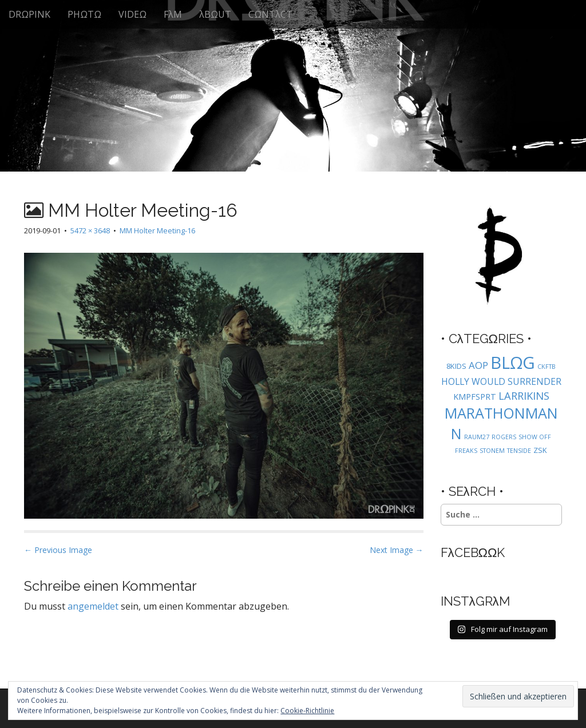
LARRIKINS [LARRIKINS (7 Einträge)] (524, 395)
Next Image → (397, 550)
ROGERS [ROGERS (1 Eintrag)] (504, 437)
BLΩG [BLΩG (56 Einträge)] (513, 363)
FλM (173, 14)
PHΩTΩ (84, 14)
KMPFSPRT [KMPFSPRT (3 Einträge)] (475, 397)
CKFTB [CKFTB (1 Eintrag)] (547, 367)
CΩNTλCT (270, 14)
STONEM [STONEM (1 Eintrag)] (492, 451)
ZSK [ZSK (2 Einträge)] (540, 450)
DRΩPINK (29, 14)
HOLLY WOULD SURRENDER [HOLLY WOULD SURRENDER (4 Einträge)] (501, 381)
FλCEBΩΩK (473, 552)
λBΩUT (215, 14)
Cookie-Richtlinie (307, 711)
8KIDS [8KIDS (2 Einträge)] (456, 366)
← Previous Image (58, 550)
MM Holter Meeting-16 (157, 230)
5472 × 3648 (90, 230)
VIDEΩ (132, 14)
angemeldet (93, 606)
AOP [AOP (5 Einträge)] (478, 365)
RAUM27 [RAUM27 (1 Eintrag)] (477, 437)
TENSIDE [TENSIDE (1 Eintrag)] (519, 451)
